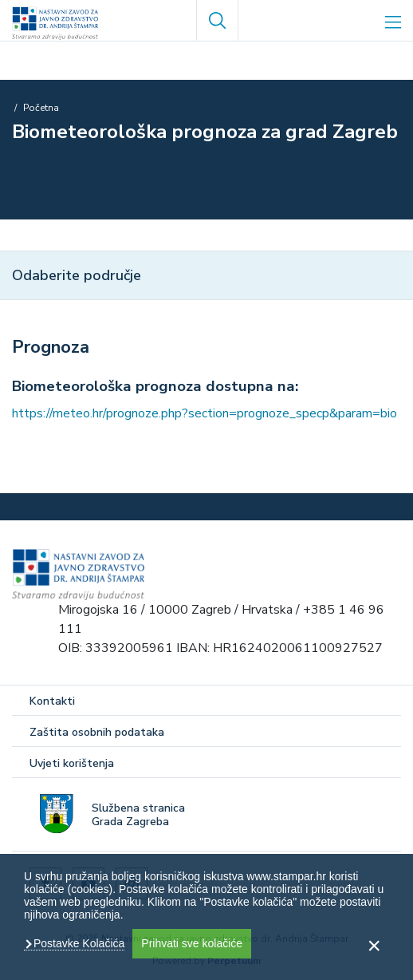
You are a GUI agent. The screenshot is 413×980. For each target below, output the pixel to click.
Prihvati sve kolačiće (192, 943)
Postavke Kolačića (77, 943)
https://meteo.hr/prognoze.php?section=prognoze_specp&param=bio (205, 413)
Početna (41, 108)
